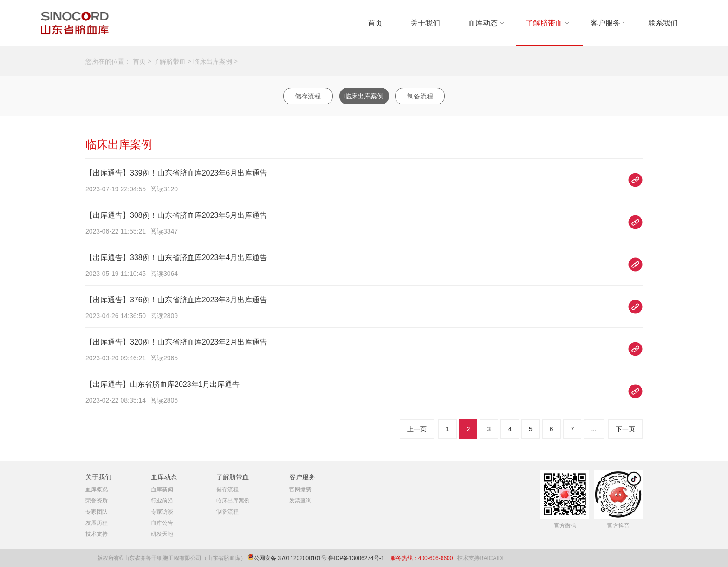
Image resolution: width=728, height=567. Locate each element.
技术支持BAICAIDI (480, 558)
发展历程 (97, 523)
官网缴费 (300, 489)
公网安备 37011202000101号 (290, 558)
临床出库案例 (213, 61)
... (594, 429)
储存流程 (308, 96)
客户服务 (605, 23)
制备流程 (420, 96)
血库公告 (162, 523)
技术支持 (97, 534)
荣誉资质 (97, 501)
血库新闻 (162, 489)
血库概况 (97, 489)
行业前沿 (162, 501)
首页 (375, 23)
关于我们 (425, 23)
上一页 (417, 429)
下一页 (625, 429)
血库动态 (483, 23)
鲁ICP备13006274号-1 (357, 558)
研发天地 (162, 534)
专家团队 (97, 512)
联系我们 (663, 23)
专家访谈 (162, 512)
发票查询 (300, 501)
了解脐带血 (544, 23)
